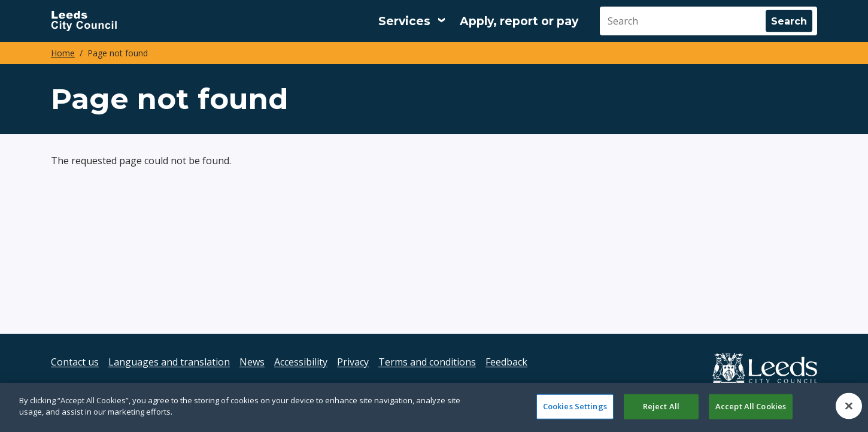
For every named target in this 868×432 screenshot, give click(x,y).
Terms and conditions (427, 362)
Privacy (353, 362)
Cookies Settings (575, 406)
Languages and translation (169, 362)
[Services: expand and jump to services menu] (412, 21)
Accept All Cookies (751, 406)
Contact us (75, 362)
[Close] (849, 406)
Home (63, 53)
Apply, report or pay (519, 21)
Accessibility (301, 362)
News (252, 362)
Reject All (661, 406)
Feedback (506, 362)
